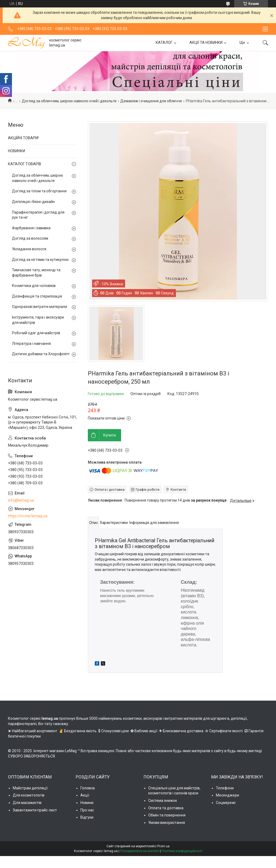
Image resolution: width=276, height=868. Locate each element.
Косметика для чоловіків (34, 286)
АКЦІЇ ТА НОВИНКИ (206, 43)
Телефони (225, 788)
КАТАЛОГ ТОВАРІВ (25, 164)
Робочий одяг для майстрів (36, 333)
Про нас (87, 810)
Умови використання (167, 823)
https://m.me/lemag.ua (28, 516)
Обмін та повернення (167, 815)
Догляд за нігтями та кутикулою (40, 260)
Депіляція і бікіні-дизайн (33, 202)
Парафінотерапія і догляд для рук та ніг (38, 215)
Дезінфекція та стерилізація (37, 296)
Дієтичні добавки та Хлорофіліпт (41, 354)
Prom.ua (163, 846)
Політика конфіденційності (182, 851)
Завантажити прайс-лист (35, 810)
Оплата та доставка (166, 808)
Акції (85, 795)
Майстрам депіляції (30, 788)
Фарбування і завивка (31, 228)
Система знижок (163, 801)
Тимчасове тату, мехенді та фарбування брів (36, 273)
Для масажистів (27, 803)
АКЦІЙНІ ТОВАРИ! (23, 138)
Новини (87, 803)
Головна (88, 788)
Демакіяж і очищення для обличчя (151, 101)
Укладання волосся (29, 249)
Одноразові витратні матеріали (40, 307)
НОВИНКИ (17, 151)
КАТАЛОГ (164, 43)
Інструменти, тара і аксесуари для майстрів (38, 320)
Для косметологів (29, 795)
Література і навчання (31, 344)
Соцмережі (226, 803)
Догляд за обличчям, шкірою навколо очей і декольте (69, 101)
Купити (110, 435)
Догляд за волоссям (30, 238)
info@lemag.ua (21, 500)
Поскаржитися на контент (140, 851)
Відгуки (87, 817)
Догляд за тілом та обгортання (39, 191)
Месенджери (227, 795)
